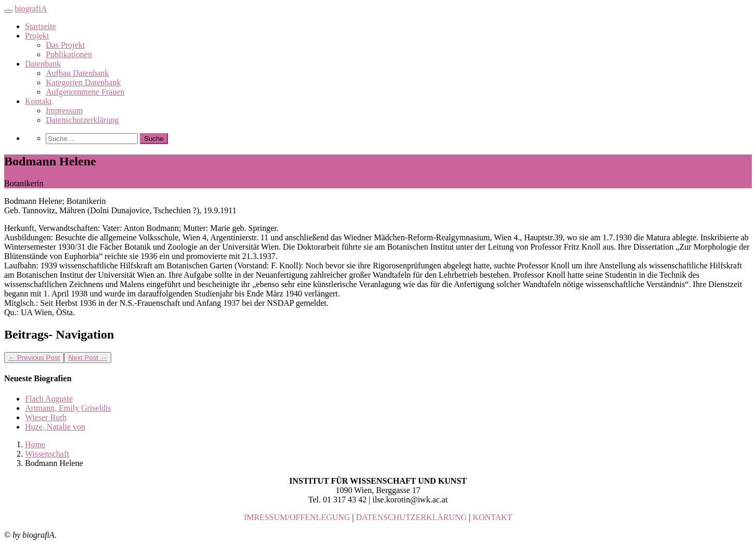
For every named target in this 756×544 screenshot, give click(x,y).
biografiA (31, 9)
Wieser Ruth (46, 417)
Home (35, 444)
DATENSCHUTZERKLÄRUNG (412, 517)
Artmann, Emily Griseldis (68, 408)
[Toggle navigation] (8, 11)
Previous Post (34, 358)
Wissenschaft (47, 454)
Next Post (88, 358)
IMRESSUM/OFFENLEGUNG (297, 517)
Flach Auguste (49, 399)
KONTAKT (492, 517)
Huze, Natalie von (55, 427)
